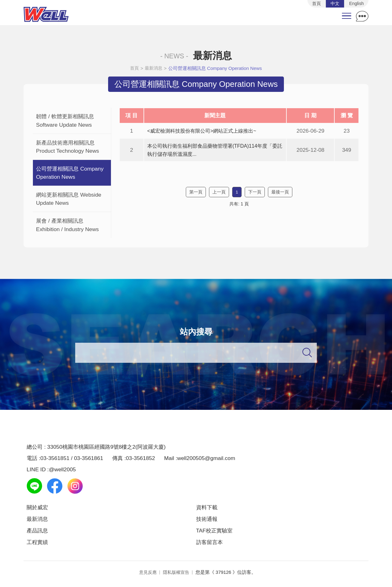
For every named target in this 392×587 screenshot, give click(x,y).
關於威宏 (39, 509)
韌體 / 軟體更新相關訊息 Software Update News (65, 122)
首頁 (134, 70)
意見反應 (147, 575)
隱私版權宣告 (177, 575)
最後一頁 (280, 194)
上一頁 (219, 194)
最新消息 (154, 70)
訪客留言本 (211, 545)
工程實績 (39, 545)
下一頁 (255, 194)
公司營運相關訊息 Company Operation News (216, 70)
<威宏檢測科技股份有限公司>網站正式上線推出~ (205, 133)
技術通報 (208, 521)
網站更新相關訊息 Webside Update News (69, 201)
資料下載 (208, 509)
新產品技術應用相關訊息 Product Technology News (68, 149)
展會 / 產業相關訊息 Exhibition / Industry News (67, 227)
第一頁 (196, 194)
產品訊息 (39, 533)
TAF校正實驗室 (216, 533)
